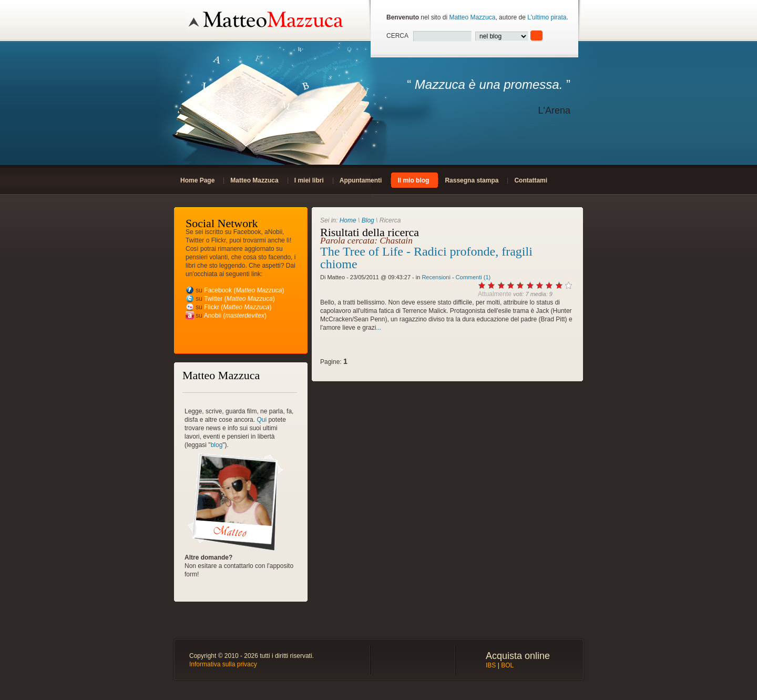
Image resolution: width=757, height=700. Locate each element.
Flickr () (238, 307)
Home (348, 220)
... (378, 328)
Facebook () (244, 290)
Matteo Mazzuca (472, 17)
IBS (491, 665)
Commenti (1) (473, 277)
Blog (368, 220)
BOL (507, 665)
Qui (262, 420)
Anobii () (235, 316)
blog (217, 445)
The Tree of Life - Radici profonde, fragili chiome (426, 258)
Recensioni (436, 277)
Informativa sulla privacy (223, 664)
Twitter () (239, 299)
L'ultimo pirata (547, 17)
